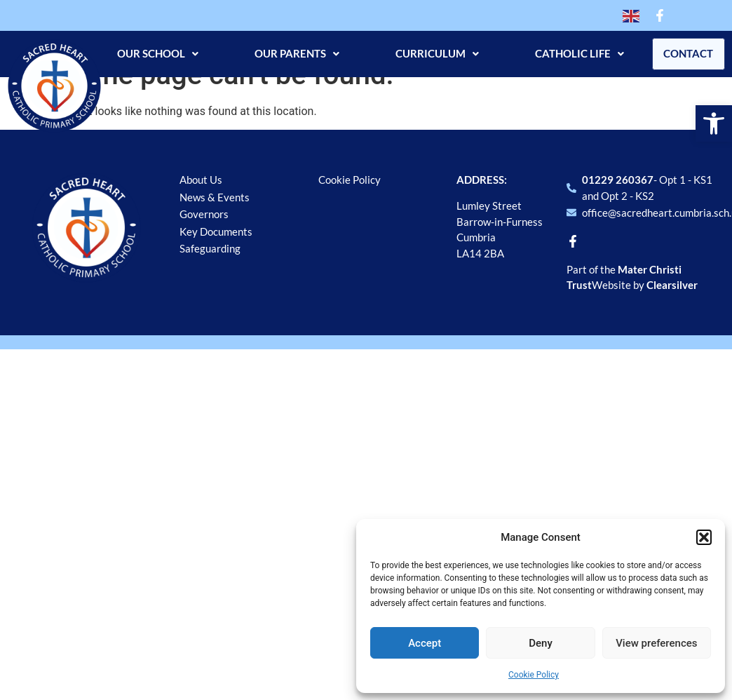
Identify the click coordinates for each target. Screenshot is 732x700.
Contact (685, 53)
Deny (541, 643)
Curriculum (431, 53)
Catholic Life (573, 53)
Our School (151, 53)
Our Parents (291, 53)
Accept (425, 643)
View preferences (656, 643)
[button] (714, 123)
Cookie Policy (534, 675)
